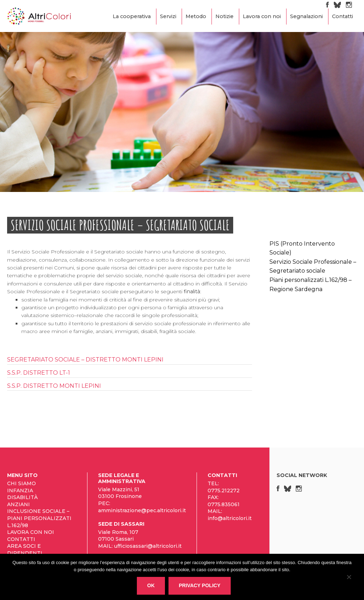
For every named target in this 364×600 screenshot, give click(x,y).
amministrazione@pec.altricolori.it (142, 510)
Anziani (18, 504)
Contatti (342, 16)
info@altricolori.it (230, 518)
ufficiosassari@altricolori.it (148, 546)
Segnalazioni (306, 16)
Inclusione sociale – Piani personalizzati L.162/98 (39, 518)
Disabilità (22, 497)
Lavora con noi (262, 16)
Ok (151, 585)
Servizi (168, 16)
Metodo (196, 16)
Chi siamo (22, 483)
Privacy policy (200, 585)
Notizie (224, 16)
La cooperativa (132, 16)
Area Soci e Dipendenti (25, 550)
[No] (349, 578)
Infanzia (20, 491)
